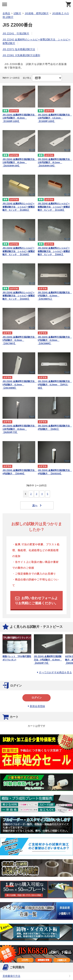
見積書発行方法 (11, 976)
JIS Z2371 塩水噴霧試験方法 (19, 49)
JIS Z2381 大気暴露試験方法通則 (21, 55)
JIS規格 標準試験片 (37, 13)
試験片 (17, 13)
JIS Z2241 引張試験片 (16, 33)
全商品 (6, 13)
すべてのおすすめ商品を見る (55, 672)
